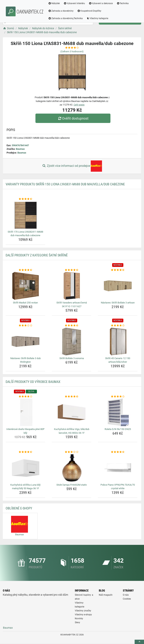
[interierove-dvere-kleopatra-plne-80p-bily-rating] (25, 397)
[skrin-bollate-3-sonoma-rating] (72, 326)
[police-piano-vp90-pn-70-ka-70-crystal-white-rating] (118, 452)
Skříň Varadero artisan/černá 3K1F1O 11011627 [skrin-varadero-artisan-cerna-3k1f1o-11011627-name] (72, 304)
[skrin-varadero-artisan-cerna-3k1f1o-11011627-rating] (72, 270)
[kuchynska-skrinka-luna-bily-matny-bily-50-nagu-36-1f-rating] (25, 452)
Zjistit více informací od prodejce (72, 166)
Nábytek (54, 3)
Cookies (127, 599)
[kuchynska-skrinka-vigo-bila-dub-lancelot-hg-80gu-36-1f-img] (72, 412)
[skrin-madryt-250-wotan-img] (25, 286)
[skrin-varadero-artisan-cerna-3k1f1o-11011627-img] (72, 286)
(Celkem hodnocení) (72, 51)
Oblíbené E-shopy (19, 508)
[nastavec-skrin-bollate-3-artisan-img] (118, 286)
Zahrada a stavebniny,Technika (65, 18)
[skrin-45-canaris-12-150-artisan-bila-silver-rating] (118, 326)
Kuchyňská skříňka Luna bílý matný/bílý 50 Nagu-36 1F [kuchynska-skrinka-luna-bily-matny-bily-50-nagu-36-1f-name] (25, 487)
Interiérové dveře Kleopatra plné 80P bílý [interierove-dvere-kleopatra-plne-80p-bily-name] (25, 431)
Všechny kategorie (97, 18)
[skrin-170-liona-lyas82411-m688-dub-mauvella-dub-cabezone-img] (25, 215)
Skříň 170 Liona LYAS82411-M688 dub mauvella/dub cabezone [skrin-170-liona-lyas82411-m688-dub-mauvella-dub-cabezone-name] (25, 234)
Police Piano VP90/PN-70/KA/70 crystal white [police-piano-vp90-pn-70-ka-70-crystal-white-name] (118, 487)
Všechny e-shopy (83, 615)
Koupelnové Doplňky (89, 11)
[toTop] (139, 642)
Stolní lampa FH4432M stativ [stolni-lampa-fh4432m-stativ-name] (72, 485)
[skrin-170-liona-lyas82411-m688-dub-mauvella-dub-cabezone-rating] (25, 199)
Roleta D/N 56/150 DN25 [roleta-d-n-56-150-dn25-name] (118, 429)
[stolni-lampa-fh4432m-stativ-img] (72, 468)
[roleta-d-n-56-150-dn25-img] (118, 412)
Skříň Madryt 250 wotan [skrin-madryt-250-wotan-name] (25, 303)
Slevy (77, 622)
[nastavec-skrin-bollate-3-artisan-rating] (118, 270)
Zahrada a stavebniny (61, 11)
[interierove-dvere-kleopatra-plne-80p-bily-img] (25, 412)
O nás (126, 595)
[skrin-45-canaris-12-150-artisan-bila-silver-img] (118, 341)
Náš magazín (106, 595)
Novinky (79, 619)
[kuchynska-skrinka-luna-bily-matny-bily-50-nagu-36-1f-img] (25, 468)
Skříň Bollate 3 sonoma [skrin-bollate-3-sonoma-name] (72, 358)
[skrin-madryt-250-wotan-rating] (25, 270)
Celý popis (79, 105)
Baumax (20, 149)
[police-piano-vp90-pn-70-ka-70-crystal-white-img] (118, 468)
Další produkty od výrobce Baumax (33, 382)
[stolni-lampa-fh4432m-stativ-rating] (72, 452)
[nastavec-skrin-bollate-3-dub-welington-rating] (25, 326)
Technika (123, 3)
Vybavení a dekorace (101, 3)
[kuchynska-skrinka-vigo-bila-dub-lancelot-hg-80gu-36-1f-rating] (72, 397)
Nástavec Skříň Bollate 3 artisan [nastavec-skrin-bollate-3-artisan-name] (118, 303)
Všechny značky (83, 611)
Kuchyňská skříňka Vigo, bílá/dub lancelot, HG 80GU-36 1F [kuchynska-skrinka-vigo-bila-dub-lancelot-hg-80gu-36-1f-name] (72, 431)
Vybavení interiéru (74, 3)
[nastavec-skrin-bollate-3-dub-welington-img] (25, 341)
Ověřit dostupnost (73, 118)
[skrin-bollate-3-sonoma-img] (72, 341)
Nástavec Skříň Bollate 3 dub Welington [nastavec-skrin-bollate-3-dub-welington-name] (25, 360)
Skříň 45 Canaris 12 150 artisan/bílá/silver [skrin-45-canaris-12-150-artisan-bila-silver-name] (118, 360)
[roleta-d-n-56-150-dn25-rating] (118, 397)
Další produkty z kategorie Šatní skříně (37, 255)
